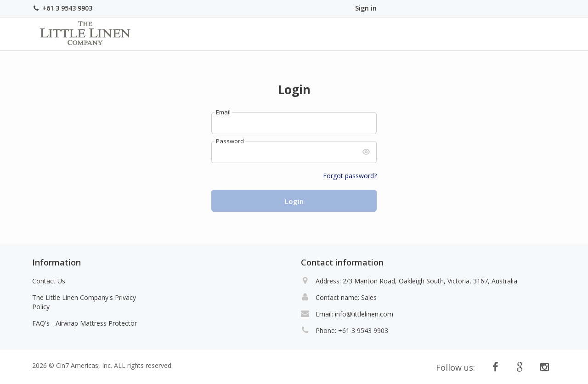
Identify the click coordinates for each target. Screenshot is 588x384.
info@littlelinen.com (364, 314)
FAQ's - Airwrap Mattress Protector (85, 323)
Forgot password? (350, 176)
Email (223, 112)
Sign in (366, 8)
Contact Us (49, 281)
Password (230, 141)
